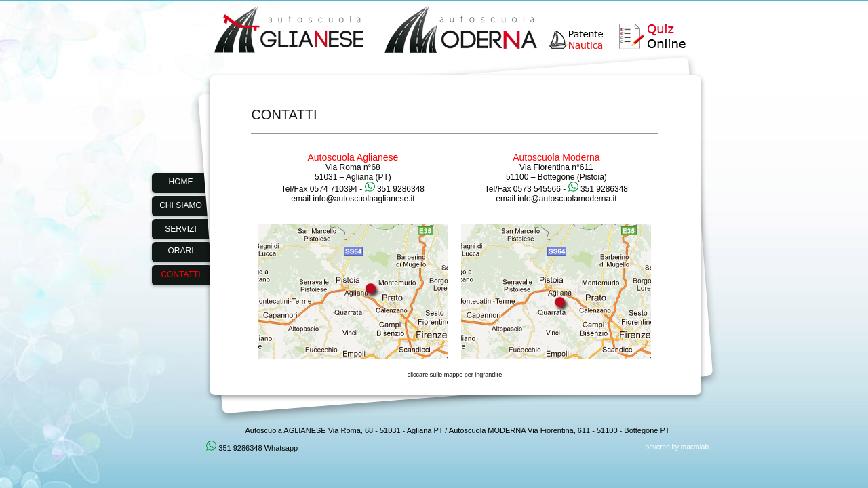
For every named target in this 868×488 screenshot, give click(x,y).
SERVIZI (180, 229)
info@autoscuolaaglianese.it (363, 199)
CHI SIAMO (181, 205)
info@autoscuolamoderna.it (567, 199)
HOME (181, 182)
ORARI (180, 251)
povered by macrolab (677, 447)
